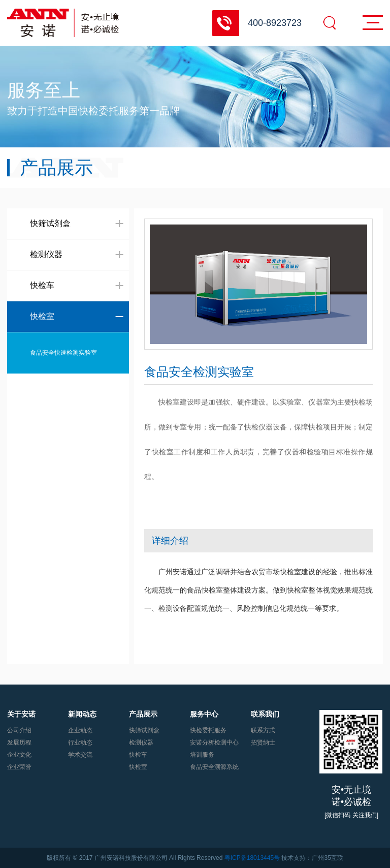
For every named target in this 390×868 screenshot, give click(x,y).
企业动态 (80, 730)
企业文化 (19, 755)
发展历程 (19, 742)
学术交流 (80, 755)
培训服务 (202, 755)
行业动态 (80, 742)
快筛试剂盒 (144, 730)
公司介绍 (19, 730)
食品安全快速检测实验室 (63, 353)
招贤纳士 (263, 742)
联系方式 (263, 730)
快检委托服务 (208, 730)
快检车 (138, 755)
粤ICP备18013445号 (252, 858)
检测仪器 (141, 742)
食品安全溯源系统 (214, 767)
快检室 (138, 767)
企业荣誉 (19, 767)
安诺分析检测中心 (214, 742)
